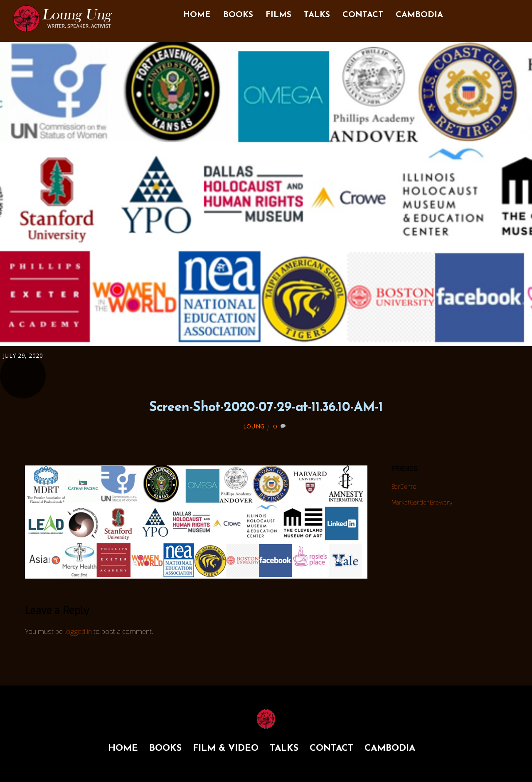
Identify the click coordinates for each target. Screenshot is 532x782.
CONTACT (363, 15)
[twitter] (496, 12)
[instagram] (479, 12)
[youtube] (512, 12)
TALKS (317, 15)
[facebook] (463, 12)
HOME (197, 15)
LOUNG (254, 427)
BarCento (404, 487)
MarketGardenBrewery (422, 503)
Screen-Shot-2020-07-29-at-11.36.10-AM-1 (266, 408)
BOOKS (238, 15)
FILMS (278, 15)
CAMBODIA (419, 15)
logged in (78, 632)
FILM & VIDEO (226, 749)
